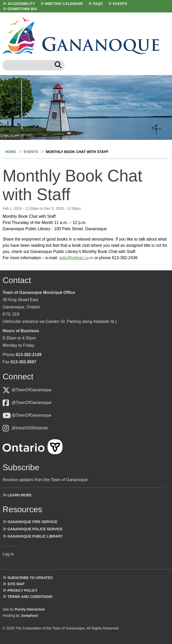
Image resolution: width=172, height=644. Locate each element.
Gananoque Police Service (35, 529)
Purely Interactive (30, 609)
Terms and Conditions (30, 597)
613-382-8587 (24, 362)
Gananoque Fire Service (32, 522)
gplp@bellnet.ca (74, 258)
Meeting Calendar (64, 4)
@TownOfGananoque (32, 390)
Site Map (16, 584)
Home (11, 152)
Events (120, 4)
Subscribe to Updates (30, 578)
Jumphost (29, 616)
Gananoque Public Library (35, 536)
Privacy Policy (23, 590)
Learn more (20, 495)
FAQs (98, 4)
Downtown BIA (22, 9)
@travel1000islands (30, 428)
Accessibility (21, 4)
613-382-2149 (29, 355)
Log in (8, 554)
